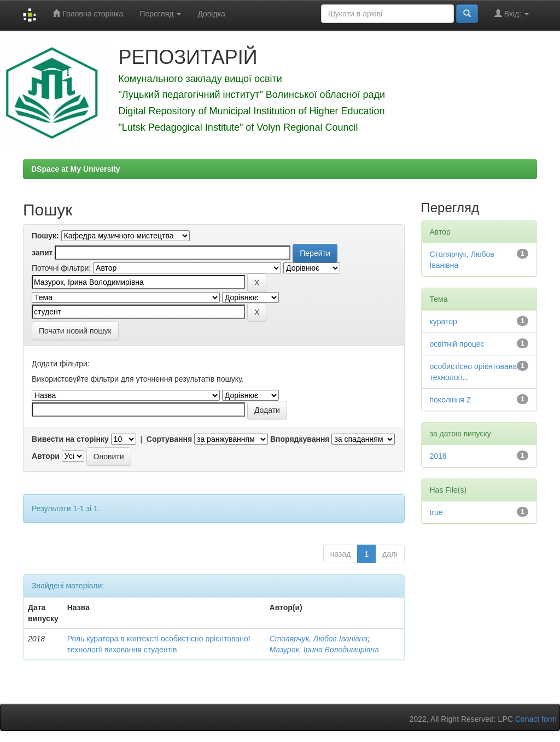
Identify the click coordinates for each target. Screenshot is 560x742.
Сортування (169, 439)
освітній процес (457, 344)
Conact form (536, 719)
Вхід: (512, 13)
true (436, 512)
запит (42, 253)
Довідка (211, 14)
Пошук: (45, 236)
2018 (438, 456)
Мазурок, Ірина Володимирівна (324, 650)
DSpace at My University (76, 169)
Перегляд (160, 14)
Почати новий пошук (75, 331)
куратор (444, 322)
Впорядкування (300, 439)
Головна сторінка (88, 13)
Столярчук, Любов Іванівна (319, 639)
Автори (46, 456)
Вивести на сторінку (70, 439)
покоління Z (451, 400)
